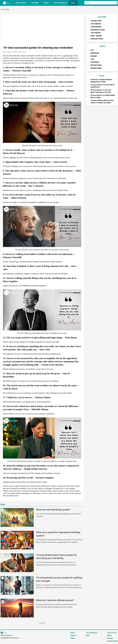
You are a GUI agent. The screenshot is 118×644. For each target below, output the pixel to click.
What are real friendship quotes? (53, 510)
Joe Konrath (96, 24)
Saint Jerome (96, 36)
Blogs (7, 9)
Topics (46, 3)
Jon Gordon (96, 33)
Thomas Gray (96, 21)
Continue (42, 623)
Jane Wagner (96, 27)
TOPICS (102, 46)
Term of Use (112, 633)
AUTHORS (102, 17)
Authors (35, 3)
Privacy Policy (112, 641)
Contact (110, 638)
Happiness (95, 62)
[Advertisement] (42, 31)
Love (92, 59)
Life (92, 50)
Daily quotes (21, 3)
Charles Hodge (97, 39)
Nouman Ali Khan (98, 30)
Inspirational (96, 68)
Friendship (95, 53)
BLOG (102, 76)
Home (3, 9)
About (109, 635)
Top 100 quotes (60, 3)
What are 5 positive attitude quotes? (55, 600)
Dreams (94, 56)
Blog (73, 3)
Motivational (96, 65)
